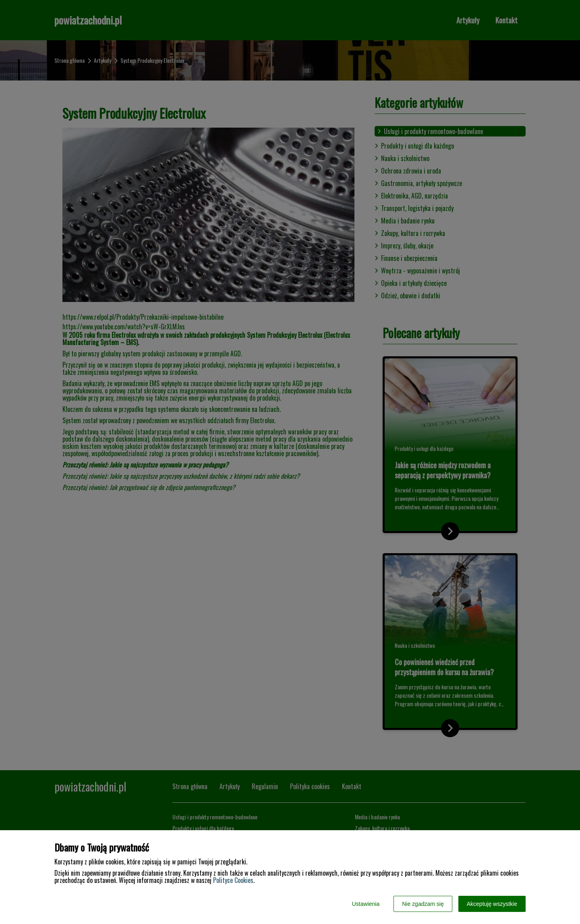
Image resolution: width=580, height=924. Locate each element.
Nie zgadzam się (423, 904)
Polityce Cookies (233, 880)
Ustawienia (366, 904)
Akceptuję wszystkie (492, 904)
